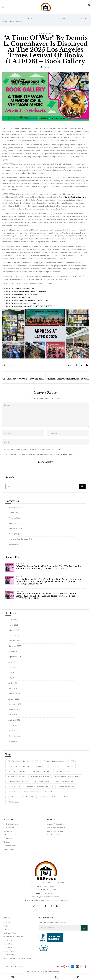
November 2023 (15, 736)
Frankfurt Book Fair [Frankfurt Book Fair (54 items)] (63, 771)
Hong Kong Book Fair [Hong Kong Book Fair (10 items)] (42, 781)
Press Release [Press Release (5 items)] (13, 792)
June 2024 (12, 725)
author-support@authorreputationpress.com (46, 900)
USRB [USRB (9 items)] (66, 797)
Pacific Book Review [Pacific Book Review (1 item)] (66, 787)
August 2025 (14, 662)
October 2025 (14, 651)
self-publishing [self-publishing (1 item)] (49, 792)
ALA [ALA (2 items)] (37, 761)
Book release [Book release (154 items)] (40, 766)
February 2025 (14, 694)
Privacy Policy (47, 454)
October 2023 (14, 741)
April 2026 (13, 620)
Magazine (12, 544)
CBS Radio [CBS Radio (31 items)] (69, 766)
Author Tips (13, 513)
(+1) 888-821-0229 (45, 886)
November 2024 (15, 709)
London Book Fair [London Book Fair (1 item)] (14, 787)
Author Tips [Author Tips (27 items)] (12, 766)
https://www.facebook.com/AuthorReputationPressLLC (28, 300)
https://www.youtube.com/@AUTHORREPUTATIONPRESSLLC (31, 306)
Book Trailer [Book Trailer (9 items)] (55, 766)
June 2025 (12, 672)
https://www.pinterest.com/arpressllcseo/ (22, 294)
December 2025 (15, 641)
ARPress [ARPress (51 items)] (74, 761)
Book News (13, 528)
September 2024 (15, 720)
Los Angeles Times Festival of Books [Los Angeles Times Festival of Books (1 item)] (40, 787)
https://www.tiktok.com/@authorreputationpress (25, 303)
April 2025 (13, 683)
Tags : (4, 365)
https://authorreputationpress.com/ (20, 288)
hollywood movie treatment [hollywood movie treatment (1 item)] (18, 781)
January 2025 (14, 699)
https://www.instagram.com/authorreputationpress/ (26, 291)
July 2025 (12, 667)
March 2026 (13, 625)
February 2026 (14, 630)
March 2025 (13, 688)
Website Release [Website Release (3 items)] (14, 802)
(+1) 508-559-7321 (45, 890)
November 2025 (15, 646)
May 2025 (12, 678)
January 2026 (14, 635)
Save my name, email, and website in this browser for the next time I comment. (34, 449)
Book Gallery (13, 19)
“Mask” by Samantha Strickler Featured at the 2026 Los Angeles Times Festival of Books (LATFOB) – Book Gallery (48, 567)
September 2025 (15, 657)
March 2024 (13, 731)
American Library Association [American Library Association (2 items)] (54, 761)
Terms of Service (62, 454)
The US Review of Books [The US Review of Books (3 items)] (49, 797)
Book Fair (12, 518)
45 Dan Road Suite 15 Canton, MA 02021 (46, 883)
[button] (87, 7)
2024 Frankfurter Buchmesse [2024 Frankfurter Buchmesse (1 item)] (18, 761)
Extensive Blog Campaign (18, 539)
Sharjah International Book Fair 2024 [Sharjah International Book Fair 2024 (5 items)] (21, 797)
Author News (14, 507)
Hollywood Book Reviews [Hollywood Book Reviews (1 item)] (40, 776)
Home (4, 19)
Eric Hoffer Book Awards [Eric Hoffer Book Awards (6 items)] (17, 771)
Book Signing (14, 534)
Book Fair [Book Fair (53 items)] (26, 766)
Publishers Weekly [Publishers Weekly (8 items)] (31, 792)
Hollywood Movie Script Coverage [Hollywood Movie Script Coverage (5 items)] (67, 776)
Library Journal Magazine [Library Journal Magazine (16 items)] (64, 781)
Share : (71, 365)
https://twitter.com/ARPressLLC (19, 297)
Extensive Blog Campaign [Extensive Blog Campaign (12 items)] (41, 771)
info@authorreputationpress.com (45, 897)
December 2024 (15, 704)
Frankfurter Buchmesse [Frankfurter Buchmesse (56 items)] (16, 776)
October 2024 (14, 715)
